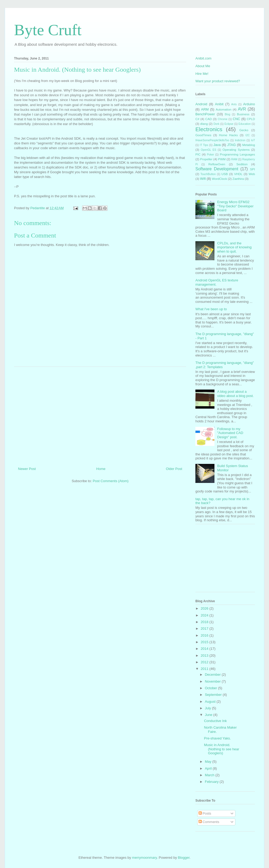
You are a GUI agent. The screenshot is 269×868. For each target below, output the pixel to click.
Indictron (240, 140)
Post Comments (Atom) (111, 481)
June (209, 715)
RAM (234, 159)
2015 (205, 642)
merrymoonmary (145, 858)
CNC (236, 119)
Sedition (242, 164)
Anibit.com (203, 58)
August (211, 702)
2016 (205, 635)
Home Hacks (228, 135)
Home (101, 469)
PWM (222, 159)
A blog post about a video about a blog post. (235, 394)
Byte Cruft (48, 30)
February (212, 782)
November (213, 681)
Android (201, 104)
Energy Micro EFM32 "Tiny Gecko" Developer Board (235, 206)
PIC (198, 154)
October (212, 688)
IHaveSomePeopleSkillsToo (212, 140)
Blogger (184, 858)
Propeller (206, 159)
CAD (209, 119)
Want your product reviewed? (218, 81)
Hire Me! (202, 74)
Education (245, 124)
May (209, 762)
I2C (248, 135)
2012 (205, 662)
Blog (228, 114)
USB (225, 174)
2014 (205, 649)
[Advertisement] (100, 415)
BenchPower (205, 114)
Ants (234, 104)
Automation (224, 109)
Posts (205, 813)
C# (197, 119)
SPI (252, 169)
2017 (205, 629)
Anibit (219, 104)
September (214, 695)
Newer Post (27, 469)
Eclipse (229, 124)
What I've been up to (211, 309)
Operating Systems (236, 150)
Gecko (244, 130)
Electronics (209, 129)
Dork (216, 124)
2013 (205, 655)
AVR (242, 109)
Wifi (203, 179)
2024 (205, 615)
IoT (253, 140)
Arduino (249, 104)
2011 (205, 669)
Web (252, 174)
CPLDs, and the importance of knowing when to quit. (234, 247)
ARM (205, 109)
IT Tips (204, 145)
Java (217, 145)
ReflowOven (217, 164)
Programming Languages (237, 154)
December (213, 675)
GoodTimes (203, 135)
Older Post (174, 469)
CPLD (251, 119)
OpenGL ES (208, 150)
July (209, 708)
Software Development (217, 169)
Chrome (223, 119)
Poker (210, 155)
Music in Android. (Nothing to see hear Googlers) (221, 749)
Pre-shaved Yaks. (217, 738)
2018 (205, 622)
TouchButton (208, 174)
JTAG (231, 145)
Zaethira (238, 179)
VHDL (238, 174)
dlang (204, 124)
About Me (203, 66)
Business (243, 114)
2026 (205, 608)
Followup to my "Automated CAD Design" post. (230, 433)
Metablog (249, 145)
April (209, 768)
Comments (209, 822)
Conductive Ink (215, 721)
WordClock (219, 179)
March (210, 775)
